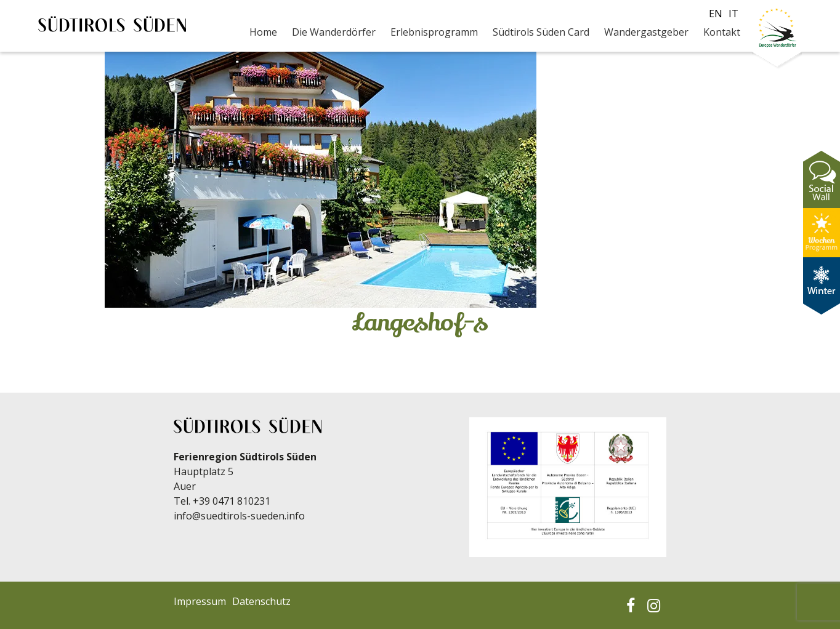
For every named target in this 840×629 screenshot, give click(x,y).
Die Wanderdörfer (334, 32)
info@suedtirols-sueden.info (239, 516)
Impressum (200, 601)
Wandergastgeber (646, 32)
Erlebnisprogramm (434, 32)
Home (263, 32)
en (716, 14)
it (733, 14)
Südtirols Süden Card (541, 32)
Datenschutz (261, 601)
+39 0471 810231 (232, 501)
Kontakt (722, 32)
